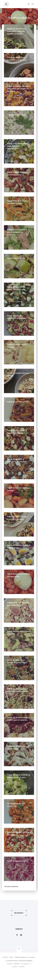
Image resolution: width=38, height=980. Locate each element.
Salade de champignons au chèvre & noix (18, 747)
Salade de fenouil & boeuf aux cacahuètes (18, 604)
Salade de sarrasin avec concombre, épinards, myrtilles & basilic (17, 31)
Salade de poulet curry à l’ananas (17, 346)
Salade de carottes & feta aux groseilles (19, 833)
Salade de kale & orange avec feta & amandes (17, 518)
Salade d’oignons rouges (17, 861)
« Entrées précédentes (11, 886)
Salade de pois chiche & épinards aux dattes (17, 432)
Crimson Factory (12, 970)
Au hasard (25, 973)
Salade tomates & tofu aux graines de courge (18, 173)
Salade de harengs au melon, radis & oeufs (19, 546)
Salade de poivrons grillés (18, 402)
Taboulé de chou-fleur (16, 115)
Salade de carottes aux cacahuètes (16, 805)
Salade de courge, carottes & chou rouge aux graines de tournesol (19, 89)
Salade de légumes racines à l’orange (19, 489)
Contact (22, 976)
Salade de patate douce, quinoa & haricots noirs (17, 59)
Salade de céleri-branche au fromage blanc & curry (19, 776)
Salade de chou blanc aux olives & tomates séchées (18, 690)
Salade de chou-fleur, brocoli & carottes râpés (17, 661)
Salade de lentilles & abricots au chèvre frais (17, 460)
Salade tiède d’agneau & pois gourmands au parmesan (17, 232)
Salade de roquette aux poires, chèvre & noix (16, 288)
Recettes (17, 973)
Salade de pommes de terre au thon (18, 374)
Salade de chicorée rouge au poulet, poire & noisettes (19, 719)
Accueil (10, 973)
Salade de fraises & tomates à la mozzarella (18, 575)
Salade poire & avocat (16, 258)
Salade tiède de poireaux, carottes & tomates (17, 202)
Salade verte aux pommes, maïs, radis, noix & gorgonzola (18, 146)
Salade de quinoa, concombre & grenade (16, 317)
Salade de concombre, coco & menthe (18, 633)
